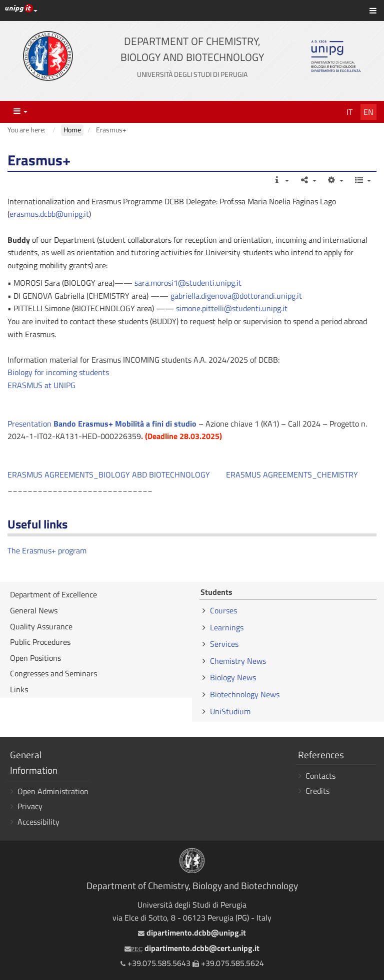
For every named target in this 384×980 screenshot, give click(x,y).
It (349, 112)
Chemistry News (238, 661)
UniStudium (230, 711)
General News (34, 610)
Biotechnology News (245, 694)
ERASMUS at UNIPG (41, 385)
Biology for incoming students (58, 372)
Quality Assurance (41, 626)
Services (224, 644)
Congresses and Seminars (53, 673)
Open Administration (53, 791)
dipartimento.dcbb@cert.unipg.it (192, 948)
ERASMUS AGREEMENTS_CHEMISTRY (292, 475)
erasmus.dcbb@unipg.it (49, 214)
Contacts (320, 776)
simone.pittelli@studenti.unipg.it (232, 308)
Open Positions (35, 658)
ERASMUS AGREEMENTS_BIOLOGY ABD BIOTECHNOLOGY (109, 475)
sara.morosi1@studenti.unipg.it (188, 283)
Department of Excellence (53, 594)
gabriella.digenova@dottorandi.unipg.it (236, 296)
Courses (223, 610)
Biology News (233, 677)
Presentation (102, 424)
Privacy (30, 806)
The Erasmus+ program (47, 550)
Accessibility (38, 822)
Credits (317, 791)
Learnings (227, 627)
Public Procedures (40, 642)
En (368, 112)
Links (19, 689)
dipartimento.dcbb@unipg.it (192, 933)
